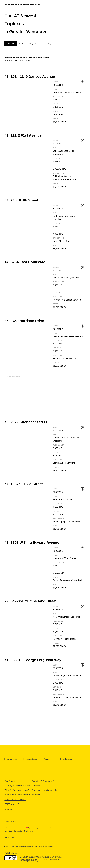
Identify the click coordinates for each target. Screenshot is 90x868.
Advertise (36, 795)
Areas (47, 759)
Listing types (31, 759)
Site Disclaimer (10, 837)
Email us (36, 785)
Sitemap (8, 809)
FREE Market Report (14, 804)
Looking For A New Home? (17, 785)
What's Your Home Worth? (17, 795)
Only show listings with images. (31, 44)
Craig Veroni (38, 847)
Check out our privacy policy (45, 790)
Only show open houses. (55, 44)
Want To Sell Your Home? (17, 790)
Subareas (67, 759)
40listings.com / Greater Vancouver (22, 5)
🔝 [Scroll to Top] (85, 860)
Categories (12, 759)
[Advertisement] (45, 394)
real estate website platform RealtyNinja (18, 831)
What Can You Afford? (15, 800)
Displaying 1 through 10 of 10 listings (17, 60)
